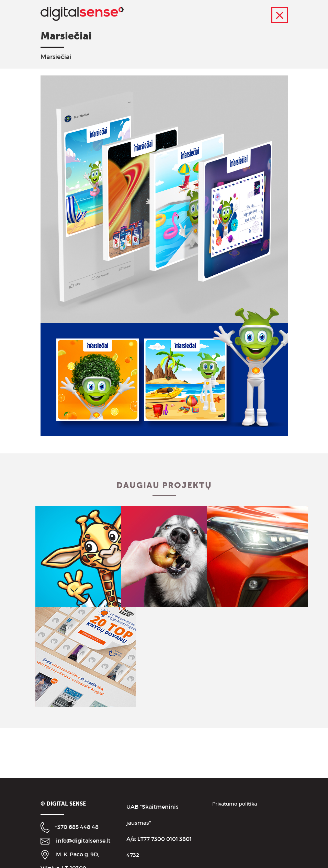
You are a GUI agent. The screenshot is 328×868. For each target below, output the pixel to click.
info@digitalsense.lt (83, 841)
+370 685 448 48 (77, 827)
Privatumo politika (235, 804)
